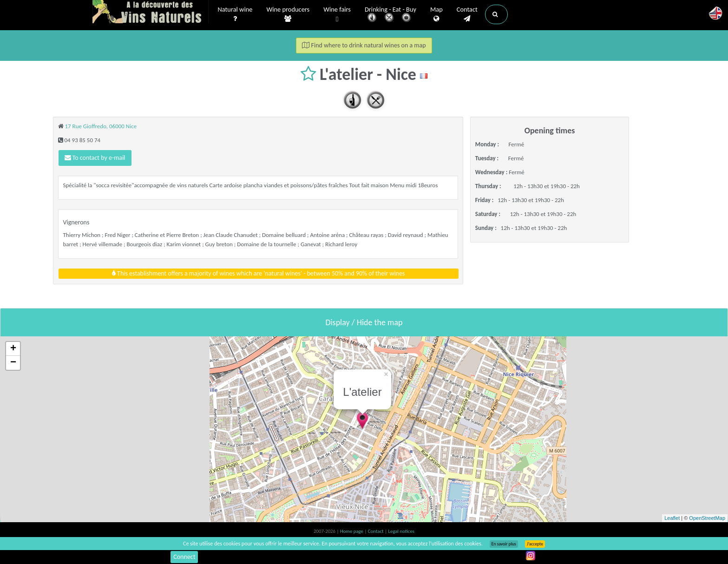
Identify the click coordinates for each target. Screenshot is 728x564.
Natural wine (235, 14)
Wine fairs (337, 15)
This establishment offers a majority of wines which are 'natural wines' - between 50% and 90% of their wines (259, 273)
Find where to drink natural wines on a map (364, 45)
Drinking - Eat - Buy (390, 15)
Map (436, 14)
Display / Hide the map (364, 322)
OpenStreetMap (707, 518)
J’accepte (535, 544)
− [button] (13, 363)
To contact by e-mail (95, 158)
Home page (352, 531)
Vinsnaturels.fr (151, 13)
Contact (467, 14)
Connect (184, 557)
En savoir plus (504, 544)
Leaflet (672, 518)
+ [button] (13, 349)
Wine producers (288, 14)
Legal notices (401, 531)
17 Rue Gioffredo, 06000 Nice (101, 126)
